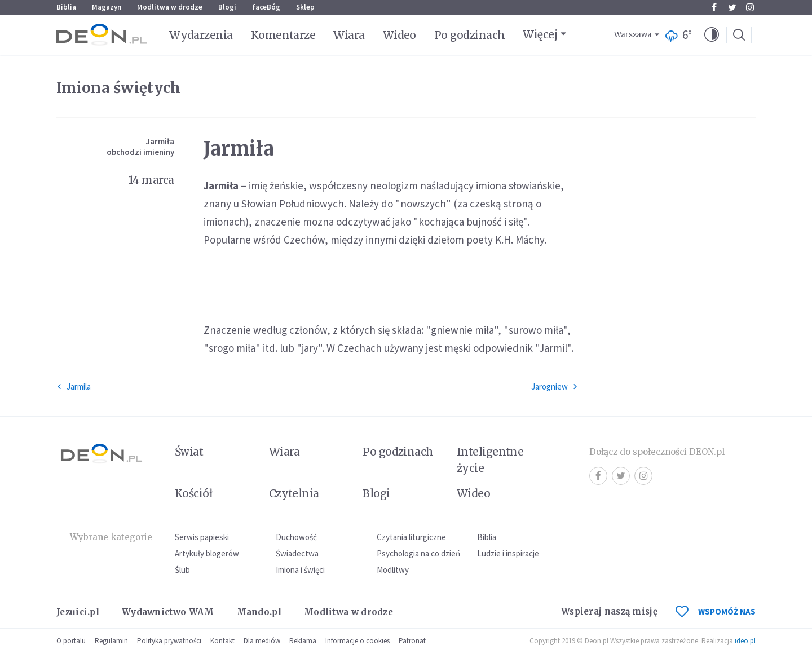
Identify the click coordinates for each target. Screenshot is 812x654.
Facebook (714, 7)
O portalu (71, 641)
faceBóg (266, 7)
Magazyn (107, 7)
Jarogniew (555, 386)
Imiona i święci (300, 570)
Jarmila (74, 386)
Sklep (305, 7)
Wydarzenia (201, 35)
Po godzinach (470, 35)
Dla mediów (262, 641)
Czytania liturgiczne (411, 537)
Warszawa (633, 35)
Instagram (750, 7)
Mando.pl (259, 612)
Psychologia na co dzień (418, 553)
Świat (189, 452)
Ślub (182, 570)
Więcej (540, 34)
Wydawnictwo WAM (168, 612)
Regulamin (111, 641)
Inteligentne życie (490, 460)
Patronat (412, 641)
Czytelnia (294, 493)
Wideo (400, 35)
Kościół (194, 493)
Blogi (227, 7)
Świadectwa (297, 553)
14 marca (151, 180)
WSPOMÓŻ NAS (716, 611)
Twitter (732, 7)
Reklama (303, 641)
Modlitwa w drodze (170, 7)
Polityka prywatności (169, 641)
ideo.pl (745, 641)
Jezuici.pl (78, 612)
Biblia (66, 7)
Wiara (349, 35)
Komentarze (283, 35)
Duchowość (296, 537)
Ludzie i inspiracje (508, 553)
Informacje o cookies (358, 641)
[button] (712, 35)
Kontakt (222, 641)
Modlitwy (393, 570)
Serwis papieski (202, 537)
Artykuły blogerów (207, 553)
